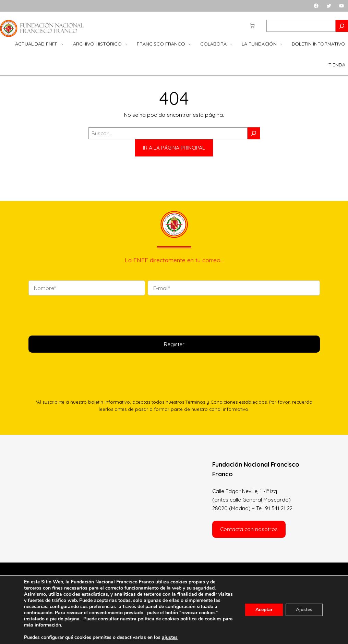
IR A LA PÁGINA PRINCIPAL (174, 148)
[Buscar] (254, 133)
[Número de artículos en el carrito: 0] (252, 26)
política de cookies (201, 619)
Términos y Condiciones (212, 402)
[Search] (342, 26)
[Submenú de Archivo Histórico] (126, 44)
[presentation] (81, 314)
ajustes (170, 637)
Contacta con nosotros (249, 529)
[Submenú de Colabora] (231, 44)
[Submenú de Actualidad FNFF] (62, 44)
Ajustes (304, 610)
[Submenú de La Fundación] (281, 44)
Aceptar (264, 610)
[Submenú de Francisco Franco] (190, 44)
